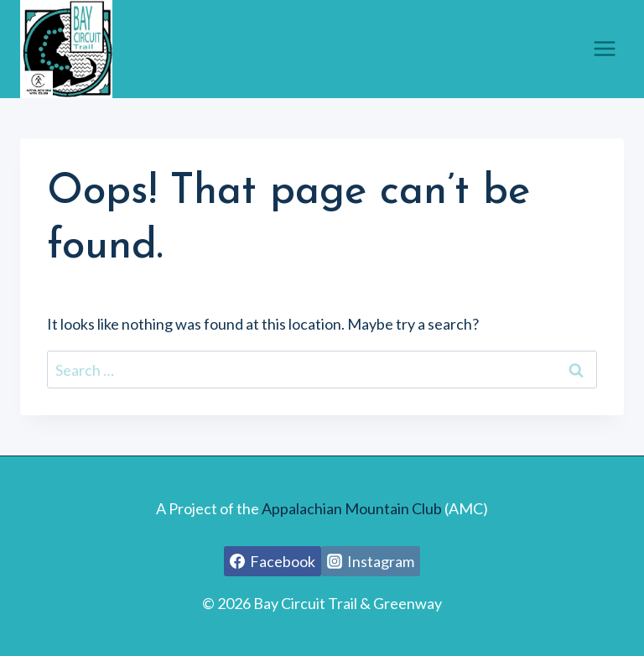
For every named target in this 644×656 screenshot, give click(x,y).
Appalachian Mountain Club (352, 508)
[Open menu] (604, 49)
